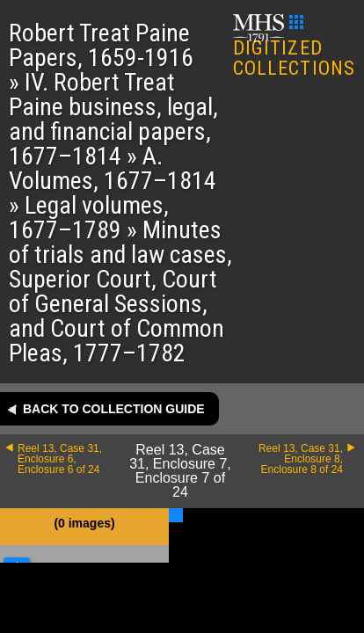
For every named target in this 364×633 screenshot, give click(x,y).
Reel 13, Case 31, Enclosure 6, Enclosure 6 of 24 (60, 459)
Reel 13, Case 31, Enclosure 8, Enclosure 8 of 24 (301, 459)
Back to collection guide (114, 409)
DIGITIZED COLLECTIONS (294, 47)
